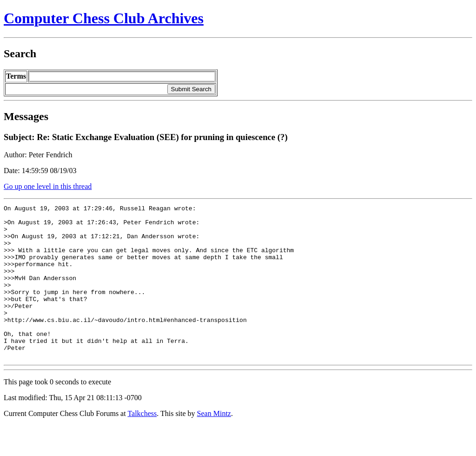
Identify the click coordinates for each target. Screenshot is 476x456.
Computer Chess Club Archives (104, 18)
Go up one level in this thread (48, 186)
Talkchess (142, 444)
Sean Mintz (214, 444)
